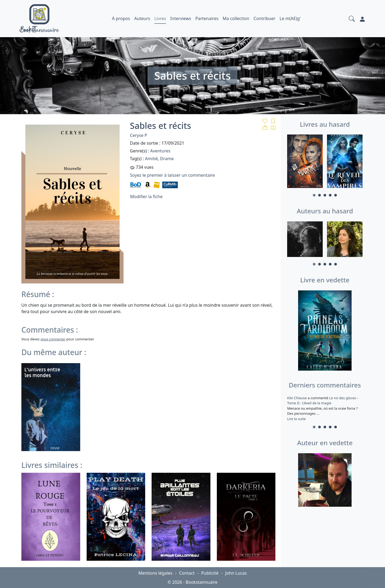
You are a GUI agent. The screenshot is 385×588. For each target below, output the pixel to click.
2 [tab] (319, 195)
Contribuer (264, 18)
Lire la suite (297, 419)
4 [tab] (330, 195)
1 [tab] (314, 195)
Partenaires (207, 18)
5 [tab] (336, 195)
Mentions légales (155, 573)
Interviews (181, 18)
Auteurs (142, 18)
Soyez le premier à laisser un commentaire (172, 175)
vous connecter (53, 339)
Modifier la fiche (146, 197)
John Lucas (236, 573)
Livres (160, 18)
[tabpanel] (305, 162)
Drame (167, 159)
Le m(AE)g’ (290, 18)
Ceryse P (138, 135)
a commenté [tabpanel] (325, 408)
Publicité (210, 573)
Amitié (151, 159)
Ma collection (236, 18)
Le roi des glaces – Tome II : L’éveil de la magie (323, 401)
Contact (187, 573)
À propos (121, 18)
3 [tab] (325, 195)
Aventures (160, 151)
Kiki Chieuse (297, 398)
